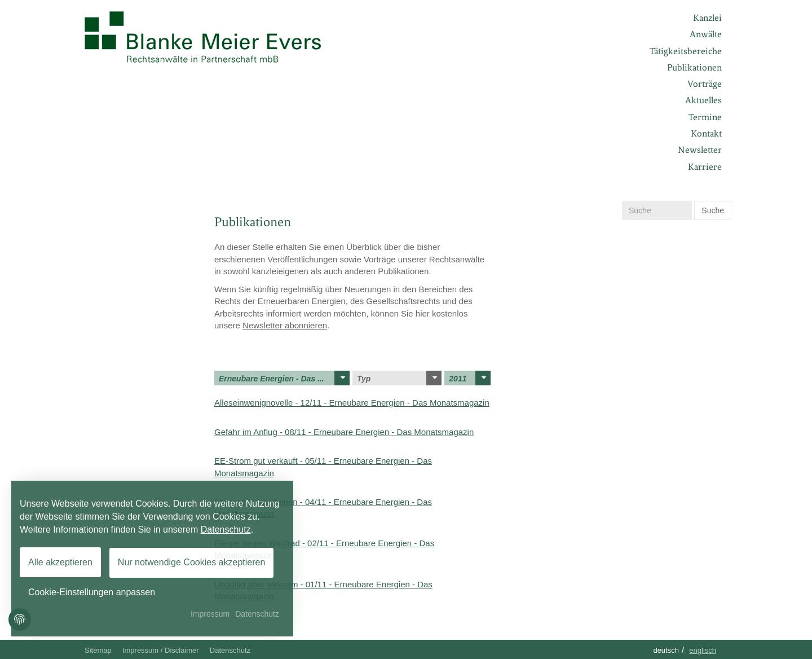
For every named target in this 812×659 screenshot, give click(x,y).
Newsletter (700, 150)
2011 (470, 378)
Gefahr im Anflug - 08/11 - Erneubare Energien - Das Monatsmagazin (344, 432)
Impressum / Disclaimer (161, 650)
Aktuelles (703, 100)
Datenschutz (230, 650)
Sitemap (98, 650)
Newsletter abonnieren (285, 325)
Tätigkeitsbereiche (686, 51)
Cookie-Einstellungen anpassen (92, 592)
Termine (705, 117)
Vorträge (705, 84)
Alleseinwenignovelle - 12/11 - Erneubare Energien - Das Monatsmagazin (352, 403)
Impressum (210, 614)
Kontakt (706, 133)
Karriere (705, 167)
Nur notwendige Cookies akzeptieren (191, 562)
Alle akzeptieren (60, 562)
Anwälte (706, 34)
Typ (399, 378)
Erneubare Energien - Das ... (284, 378)
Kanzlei (707, 18)
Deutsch (666, 650)
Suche (713, 210)
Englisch (703, 650)
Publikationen (694, 67)
